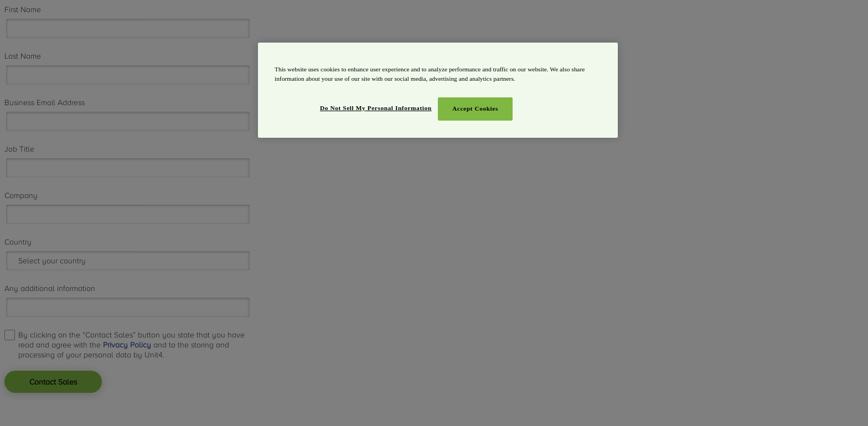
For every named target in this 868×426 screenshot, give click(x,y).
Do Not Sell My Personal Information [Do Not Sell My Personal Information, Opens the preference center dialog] (376, 108)
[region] (438, 90)
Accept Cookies (475, 108)
